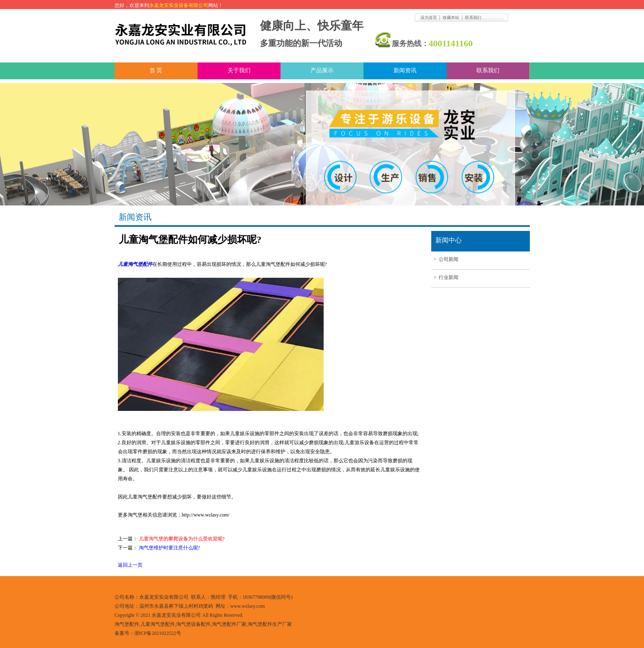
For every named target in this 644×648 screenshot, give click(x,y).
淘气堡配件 (127, 624)
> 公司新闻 (445, 259)
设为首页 (429, 17)
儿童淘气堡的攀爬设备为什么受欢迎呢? (182, 539)
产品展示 (322, 70)
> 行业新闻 (445, 277)
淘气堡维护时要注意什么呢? (169, 548)
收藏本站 (451, 17)
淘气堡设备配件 (193, 624)
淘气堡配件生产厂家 (270, 624)
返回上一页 (130, 565)
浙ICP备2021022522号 (158, 633)
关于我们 (239, 70)
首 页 (156, 70)
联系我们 (473, 17)
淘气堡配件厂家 (229, 624)
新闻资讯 (405, 70)
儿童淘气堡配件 (135, 264)
